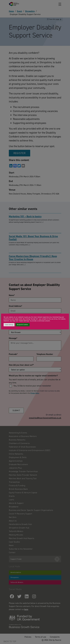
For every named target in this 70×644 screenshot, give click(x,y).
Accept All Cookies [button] (22, 325)
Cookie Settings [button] (9, 325)
